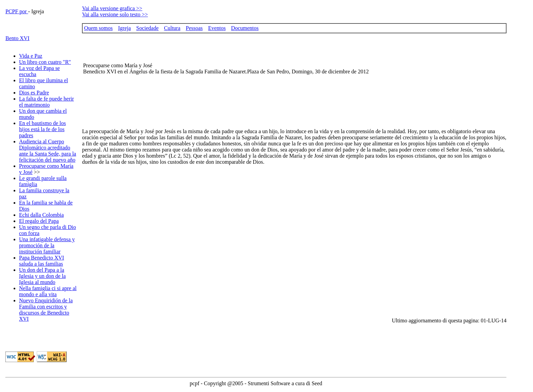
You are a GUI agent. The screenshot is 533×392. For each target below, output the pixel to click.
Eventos (217, 28)
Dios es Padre (34, 93)
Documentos (245, 28)
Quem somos (98, 28)
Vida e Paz (31, 56)
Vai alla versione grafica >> (112, 8)
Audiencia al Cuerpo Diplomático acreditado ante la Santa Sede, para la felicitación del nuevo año (48, 151)
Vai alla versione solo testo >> (115, 14)
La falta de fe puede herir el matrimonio (46, 102)
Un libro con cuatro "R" (45, 62)
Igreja (124, 28)
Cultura (172, 28)
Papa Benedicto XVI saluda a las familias (41, 261)
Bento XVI (18, 38)
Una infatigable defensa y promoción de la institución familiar (47, 245)
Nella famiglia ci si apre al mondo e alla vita (48, 291)
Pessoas (194, 28)
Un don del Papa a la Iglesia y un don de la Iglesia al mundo (42, 276)
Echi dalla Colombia (41, 215)
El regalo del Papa (39, 221)
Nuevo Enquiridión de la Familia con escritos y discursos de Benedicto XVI (46, 310)
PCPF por (17, 11)
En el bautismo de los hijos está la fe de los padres (42, 129)
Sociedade (148, 28)
